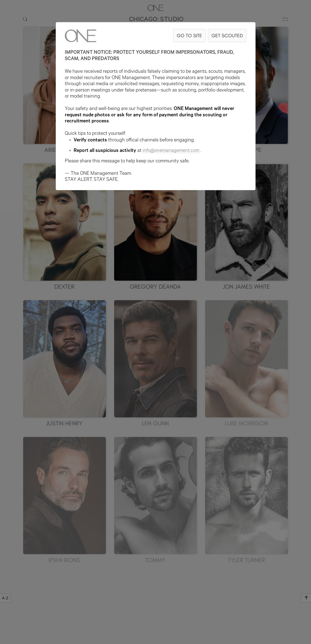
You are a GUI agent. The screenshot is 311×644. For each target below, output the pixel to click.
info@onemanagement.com (171, 151)
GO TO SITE (189, 35)
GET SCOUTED (227, 35)
